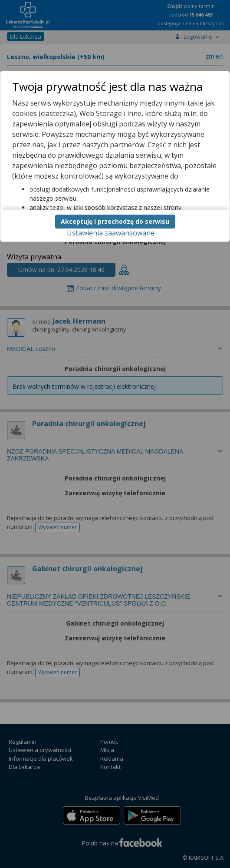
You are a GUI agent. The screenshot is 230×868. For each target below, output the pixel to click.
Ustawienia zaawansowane (111, 233)
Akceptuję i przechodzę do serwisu (115, 221)
